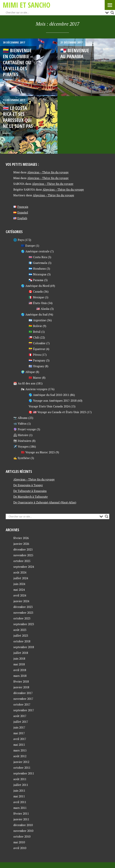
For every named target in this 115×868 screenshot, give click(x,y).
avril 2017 (20, 739)
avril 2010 (20, 848)
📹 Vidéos (20, 423)
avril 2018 (20, 670)
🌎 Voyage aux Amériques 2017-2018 (53, 401)
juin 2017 (19, 727)
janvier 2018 (21, 687)
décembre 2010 (23, 825)
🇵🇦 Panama (36, 280)
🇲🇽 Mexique (36, 297)
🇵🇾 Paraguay (37, 360)
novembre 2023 (23, 613)
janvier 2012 (21, 762)
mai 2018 (19, 664)
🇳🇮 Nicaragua (38, 274)
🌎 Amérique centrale (35, 251)
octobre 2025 (22, 561)
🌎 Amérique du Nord (35, 286)
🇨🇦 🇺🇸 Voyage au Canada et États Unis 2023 (57, 412)
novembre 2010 (23, 831)
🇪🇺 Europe (28, 246)
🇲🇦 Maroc (35, 378)
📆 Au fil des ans (24, 383)
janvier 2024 (21, 601)
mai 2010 (19, 842)
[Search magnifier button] (112, 13)
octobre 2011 (22, 768)
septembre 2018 (24, 647)
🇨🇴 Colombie (37, 343)
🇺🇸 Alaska (43, 309)
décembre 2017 (23, 693)
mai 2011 (19, 796)
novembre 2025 (23, 555)
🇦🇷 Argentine (37, 320)
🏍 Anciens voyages (34, 389)
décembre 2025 (23, 549)
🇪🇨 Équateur (37, 349)
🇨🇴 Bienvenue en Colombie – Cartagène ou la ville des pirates (18, 62)
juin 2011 (19, 790)
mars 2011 (20, 808)
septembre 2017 (24, 710)
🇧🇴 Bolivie (35, 326)
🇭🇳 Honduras (37, 268)
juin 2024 (19, 584)
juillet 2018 (21, 653)
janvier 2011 (21, 819)
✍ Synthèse (22, 458)
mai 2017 (19, 733)
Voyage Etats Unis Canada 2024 (49, 406)
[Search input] (55, 13)
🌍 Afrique (28, 372)
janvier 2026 (21, 544)
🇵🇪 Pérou (35, 355)
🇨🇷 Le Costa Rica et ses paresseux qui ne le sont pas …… (18, 120)
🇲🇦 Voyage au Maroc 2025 (38, 452)
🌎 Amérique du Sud (34, 314)
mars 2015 (20, 750)
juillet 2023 (21, 635)
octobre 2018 (22, 641)
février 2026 (21, 538)
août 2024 (20, 572)
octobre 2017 (22, 704)
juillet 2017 (21, 722)
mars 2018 (20, 676)
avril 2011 (20, 802)
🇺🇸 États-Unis (38, 303)
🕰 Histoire (21, 435)
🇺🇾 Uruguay (36, 366)
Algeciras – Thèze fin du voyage (48, 172)
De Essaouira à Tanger (28, 485)
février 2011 (21, 813)
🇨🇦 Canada (36, 291)
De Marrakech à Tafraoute (31, 497)
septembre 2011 (24, 773)
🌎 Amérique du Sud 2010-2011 (49, 395)
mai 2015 (19, 745)
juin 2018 (19, 658)
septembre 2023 (24, 624)
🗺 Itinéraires (22, 441)
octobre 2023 (22, 618)
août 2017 (20, 716)
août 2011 (20, 779)
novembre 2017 (23, 699)
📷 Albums (20, 418)
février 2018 (21, 681)
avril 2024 (20, 595)
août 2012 (20, 756)
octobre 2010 (22, 836)
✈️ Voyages (21, 446)
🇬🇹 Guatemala (38, 263)
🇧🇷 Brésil (35, 332)
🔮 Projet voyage (25, 429)
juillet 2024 (21, 578)
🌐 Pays (19, 240)
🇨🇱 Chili (34, 337)
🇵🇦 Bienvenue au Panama (75, 53)
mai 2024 (19, 590)
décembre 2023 (23, 607)
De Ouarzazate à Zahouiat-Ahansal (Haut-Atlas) (45, 502)
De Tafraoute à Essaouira (30, 491)
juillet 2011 (21, 785)
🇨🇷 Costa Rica (38, 257)
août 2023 (20, 630)
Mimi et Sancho (27, 5)
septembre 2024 (24, 567)
